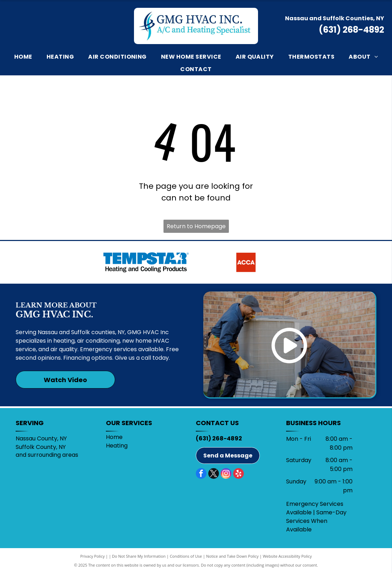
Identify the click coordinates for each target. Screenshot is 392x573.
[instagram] (226, 474)
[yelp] (238, 474)
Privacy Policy (93, 556)
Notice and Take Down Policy (232, 556)
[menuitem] (23, 56)
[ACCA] (246, 262)
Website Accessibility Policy (287, 556)
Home (114, 437)
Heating (117, 446)
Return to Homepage (196, 226)
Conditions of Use (186, 556)
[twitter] (214, 474)
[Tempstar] (146, 262)
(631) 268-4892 (351, 30)
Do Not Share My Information (139, 556)
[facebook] (201, 474)
